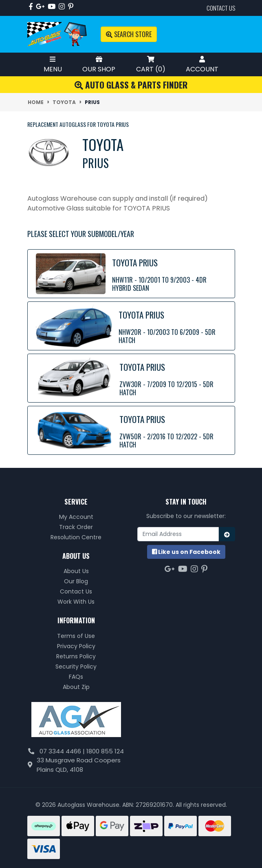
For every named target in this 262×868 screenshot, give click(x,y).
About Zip (76, 687)
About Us (76, 571)
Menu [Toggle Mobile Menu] (53, 64)
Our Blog (76, 581)
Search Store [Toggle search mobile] (129, 34)
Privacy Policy (76, 646)
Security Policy (76, 666)
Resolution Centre (76, 537)
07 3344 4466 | (63, 751)
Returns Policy (76, 656)
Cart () (151, 64)
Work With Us (76, 602)
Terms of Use (76, 636)
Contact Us (76, 591)
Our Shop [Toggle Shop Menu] (99, 64)
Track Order (76, 527)
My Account (76, 517)
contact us (221, 8)
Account (202, 64)
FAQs (76, 677)
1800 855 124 (105, 751)
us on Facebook (186, 552)
